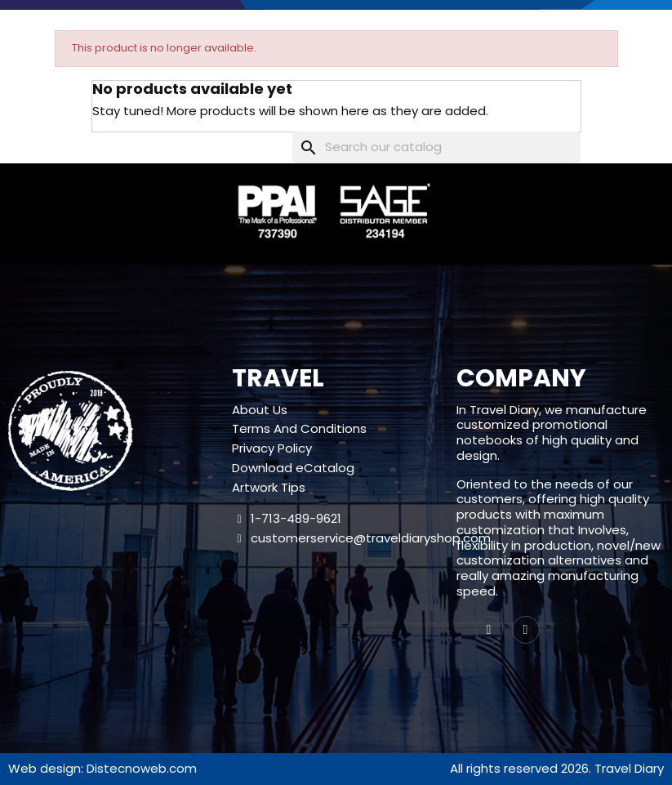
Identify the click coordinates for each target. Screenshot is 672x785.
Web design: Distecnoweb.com (102, 768)
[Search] (436, 147)
